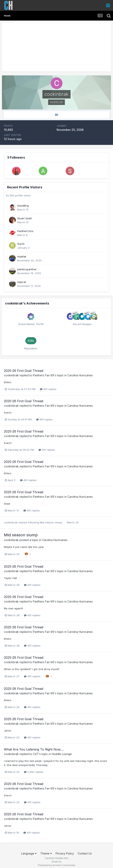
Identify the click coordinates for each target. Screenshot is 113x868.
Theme (46, 853)
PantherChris (25, 231)
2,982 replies (34, 772)
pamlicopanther (27, 269)
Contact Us (85, 853)
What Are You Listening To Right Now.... (34, 749)
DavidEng (23, 206)
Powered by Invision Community (57, 865)
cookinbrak (11, 375)
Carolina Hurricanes (80, 375)
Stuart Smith (25, 218)
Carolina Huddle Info (57, 858)
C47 (36, 754)
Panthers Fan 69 (43, 375)
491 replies (48, 389)
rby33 (21, 244)
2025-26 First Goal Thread (24, 371)
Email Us (57, 862)
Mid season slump (51, 522)
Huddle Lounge (62, 754)
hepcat (22, 282)
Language (29, 853)
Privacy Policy (65, 853)
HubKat (22, 257)
